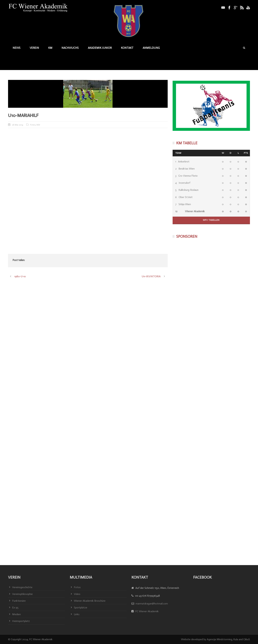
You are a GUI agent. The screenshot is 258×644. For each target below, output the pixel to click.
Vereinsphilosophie (22, 594)
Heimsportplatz (21, 621)
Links (77, 614)
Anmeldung (151, 48)
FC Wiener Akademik (147, 611)
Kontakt (127, 48)
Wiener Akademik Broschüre (90, 601)
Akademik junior (100, 48)
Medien (16, 614)
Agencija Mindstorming (219, 639)
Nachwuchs (70, 48)
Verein (34, 48)
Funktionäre (19, 601)
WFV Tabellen (211, 220)
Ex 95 (15, 608)
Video (77, 594)
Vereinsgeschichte (22, 587)
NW (38, 125)
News (17, 48)
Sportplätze (81, 608)
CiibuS (247, 639)
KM (50, 48)
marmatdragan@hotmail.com (152, 604)
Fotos (33, 125)
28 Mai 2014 (17, 125)
